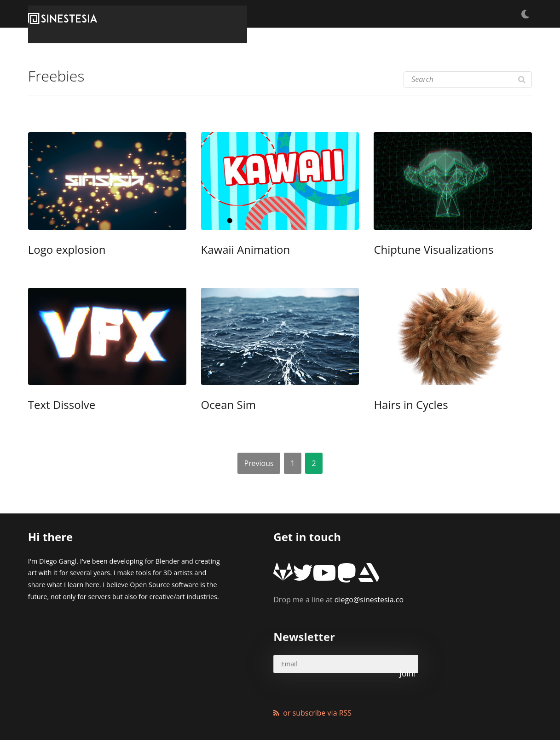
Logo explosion (57, 250)
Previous (259, 461)
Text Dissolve (53, 404)
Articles (438, 14)
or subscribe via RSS (317, 669)
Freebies (396, 14)
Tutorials (352, 14)
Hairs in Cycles (401, 404)
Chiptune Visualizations (418, 250)
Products (479, 14)
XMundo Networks (144, 710)
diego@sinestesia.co (338, 584)
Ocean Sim (221, 404)
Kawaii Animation (234, 250)
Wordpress (237, 710)
